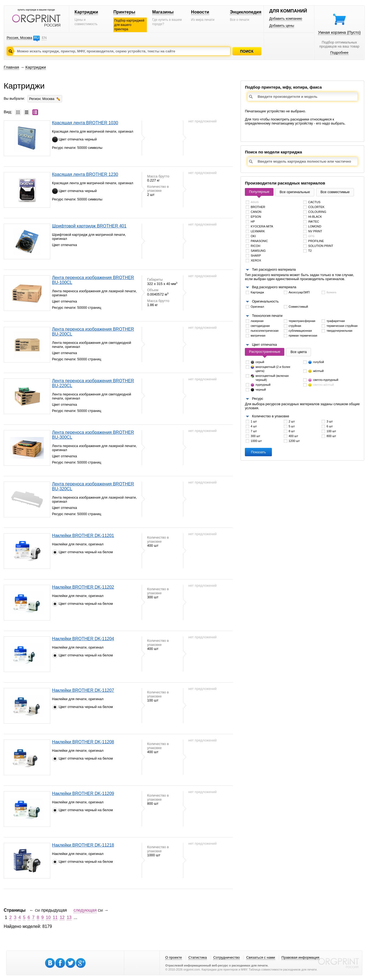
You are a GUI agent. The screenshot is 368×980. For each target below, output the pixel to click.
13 (69, 917)
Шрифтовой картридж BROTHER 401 (89, 226)
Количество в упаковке (271, 416)
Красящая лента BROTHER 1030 (85, 123)
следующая (85, 910)
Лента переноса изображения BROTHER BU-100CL (93, 280)
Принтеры (124, 12)
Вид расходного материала (274, 287)
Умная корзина (339, 32)
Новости (200, 12)
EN (44, 38)
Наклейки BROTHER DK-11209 (83, 793)
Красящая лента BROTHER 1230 (85, 174)
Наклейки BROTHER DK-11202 (83, 587)
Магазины (163, 12)
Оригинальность (265, 301)
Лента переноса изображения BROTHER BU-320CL (93, 486)
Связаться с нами (261, 957)
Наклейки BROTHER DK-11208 (83, 742)
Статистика (198, 957)
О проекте (173, 957)
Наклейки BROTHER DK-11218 (83, 845)
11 (55, 917)
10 (48, 917)
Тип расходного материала (274, 269)
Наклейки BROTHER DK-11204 (83, 639)
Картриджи (86, 12)
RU (36, 38)
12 (62, 917)
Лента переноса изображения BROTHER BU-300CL (93, 435)
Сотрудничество (227, 957)
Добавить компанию (286, 19)
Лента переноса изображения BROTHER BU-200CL (93, 332)
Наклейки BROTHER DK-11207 (83, 690)
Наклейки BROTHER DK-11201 (83, 536)
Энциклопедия (246, 12)
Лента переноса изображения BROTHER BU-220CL (93, 383)
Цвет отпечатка (264, 345)
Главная (11, 67)
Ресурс (258, 399)
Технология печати (267, 316)
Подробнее (339, 53)
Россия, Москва (19, 38)
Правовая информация (301, 957)
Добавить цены (282, 26)
